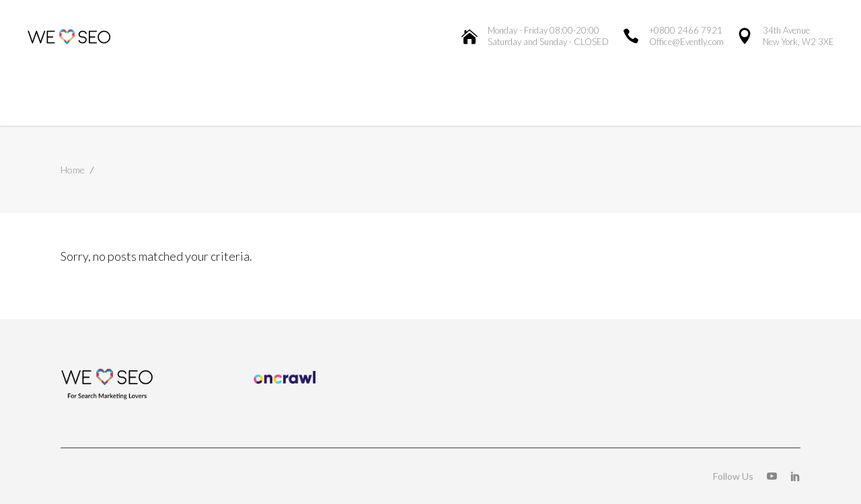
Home (73, 170)
